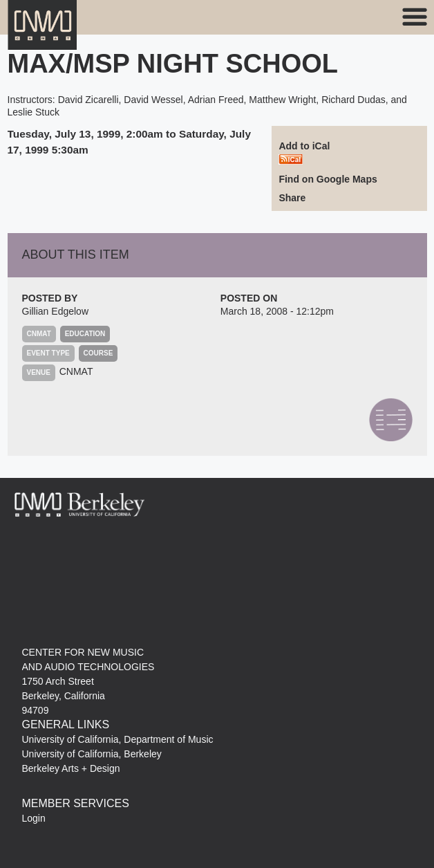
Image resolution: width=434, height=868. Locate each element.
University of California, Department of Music (118, 739)
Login (34, 818)
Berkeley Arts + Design (71, 768)
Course (98, 353)
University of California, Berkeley (92, 754)
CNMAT (76, 371)
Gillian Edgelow (56, 311)
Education (85, 334)
